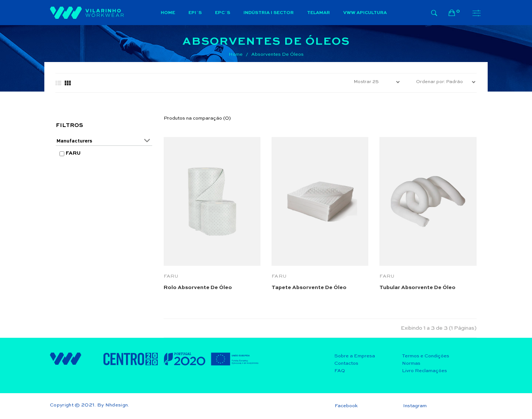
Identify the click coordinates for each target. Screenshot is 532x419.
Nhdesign (117, 405)
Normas (411, 363)
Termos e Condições (426, 356)
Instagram (415, 406)
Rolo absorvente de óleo (198, 288)
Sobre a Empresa (355, 356)
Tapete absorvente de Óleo (309, 288)
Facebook (346, 406)
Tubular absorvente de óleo (417, 288)
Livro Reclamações (424, 371)
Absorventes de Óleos (277, 54)
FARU (73, 153)
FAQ (340, 371)
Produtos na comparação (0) (197, 118)
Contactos (346, 363)
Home (236, 54)
